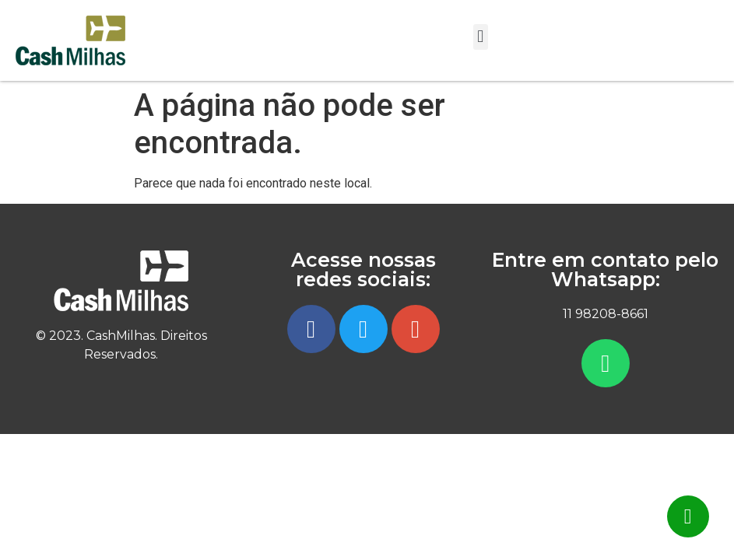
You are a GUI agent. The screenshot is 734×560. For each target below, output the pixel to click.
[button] (481, 37)
